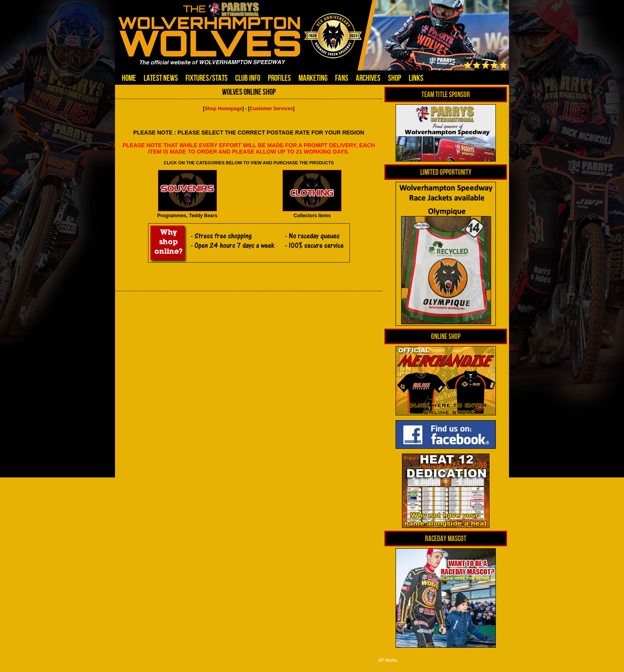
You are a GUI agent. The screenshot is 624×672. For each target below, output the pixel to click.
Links (416, 78)
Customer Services (271, 109)
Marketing (313, 78)
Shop (395, 78)
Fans (342, 78)
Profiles (279, 78)
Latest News (161, 78)
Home (129, 78)
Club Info (248, 78)
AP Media (388, 660)
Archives (368, 78)
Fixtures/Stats (207, 78)
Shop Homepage (223, 109)
